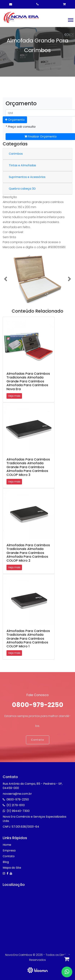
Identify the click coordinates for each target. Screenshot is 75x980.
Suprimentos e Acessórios (27, 177)
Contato (38, 740)
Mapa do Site (12, 868)
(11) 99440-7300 (18, 811)
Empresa (9, 850)
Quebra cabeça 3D (22, 189)
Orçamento (15, 120)
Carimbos (16, 154)
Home (7, 845)
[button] (70, 19)
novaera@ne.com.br (17, 794)
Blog (6, 862)
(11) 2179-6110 (16, 805)
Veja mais (14, 396)
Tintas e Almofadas (22, 165)
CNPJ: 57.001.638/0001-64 (21, 827)
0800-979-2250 (38, 705)
